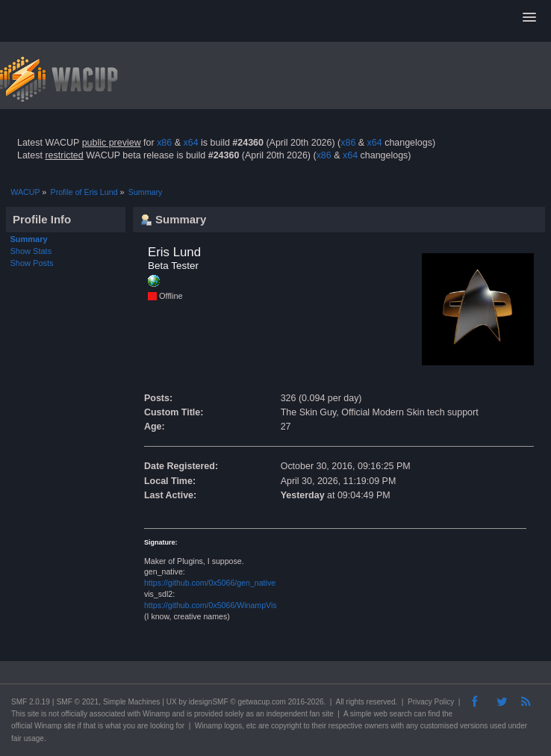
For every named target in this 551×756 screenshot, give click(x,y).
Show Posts (32, 263)
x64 (190, 143)
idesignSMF (209, 702)
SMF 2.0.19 (31, 702)
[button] (529, 18)
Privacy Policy (431, 702)
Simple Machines (131, 702)
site (34, 714)
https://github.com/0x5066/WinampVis (211, 605)
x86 (164, 143)
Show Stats (31, 251)
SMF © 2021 (78, 702)
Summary (29, 239)
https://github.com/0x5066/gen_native (210, 583)
